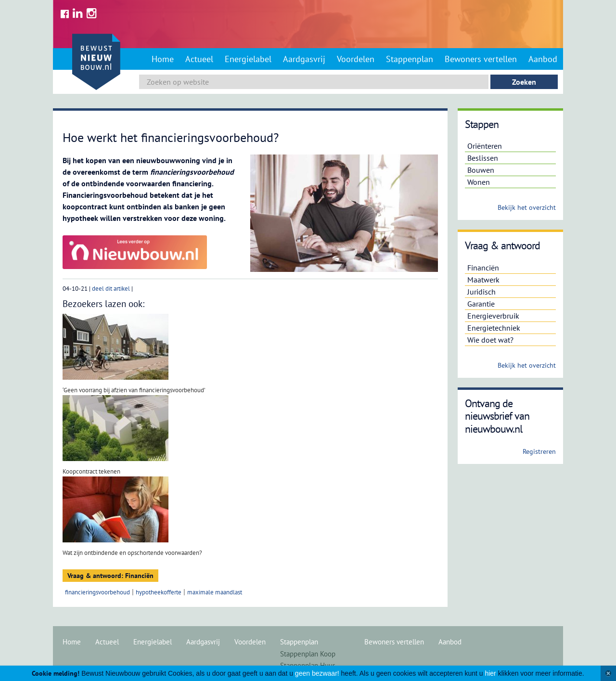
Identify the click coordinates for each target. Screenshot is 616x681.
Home (163, 59)
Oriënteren (485, 146)
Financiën (483, 268)
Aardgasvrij (304, 59)
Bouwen (481, 170)
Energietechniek (494, 328)
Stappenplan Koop (308, 654)
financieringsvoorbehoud (97, 592)
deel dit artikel (111, 289)
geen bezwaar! (317, 673)
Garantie (481, 304)
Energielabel (248, 59)
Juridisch (481, 292)
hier (490, 673)
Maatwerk (483, 280)
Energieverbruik (493, 316)
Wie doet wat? (490, 340)
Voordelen (356, 59)
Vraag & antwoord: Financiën (110, 576)
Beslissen (483, 158)
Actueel (199, 59)
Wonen (479, 182)
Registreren (539, 451)
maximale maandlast (215, 592)
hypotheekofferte (159, 592)
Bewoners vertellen (481, 59)
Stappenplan (410, 59)
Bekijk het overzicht (527, 207)
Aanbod (543, 59)
